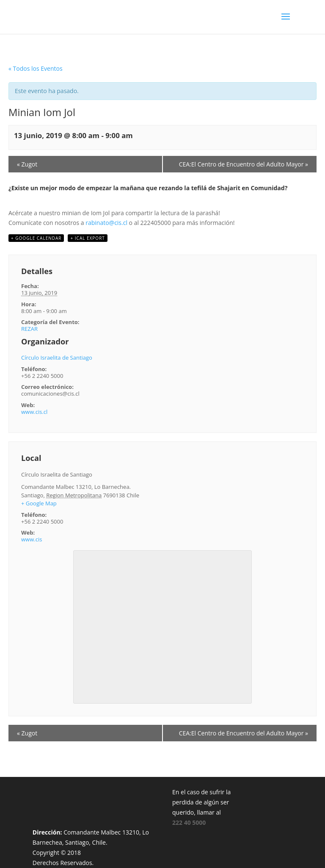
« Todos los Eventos (36, 68)
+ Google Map (39, 503)
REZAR (29, 329)
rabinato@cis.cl (106, 223)
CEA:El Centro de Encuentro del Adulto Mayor (244, 164)
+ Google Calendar (36, 238)
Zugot (27, 164)
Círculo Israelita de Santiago (57, 358)
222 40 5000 (189, 822)
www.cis (32, 539)
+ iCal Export (87, 238)
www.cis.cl (34, 412)
